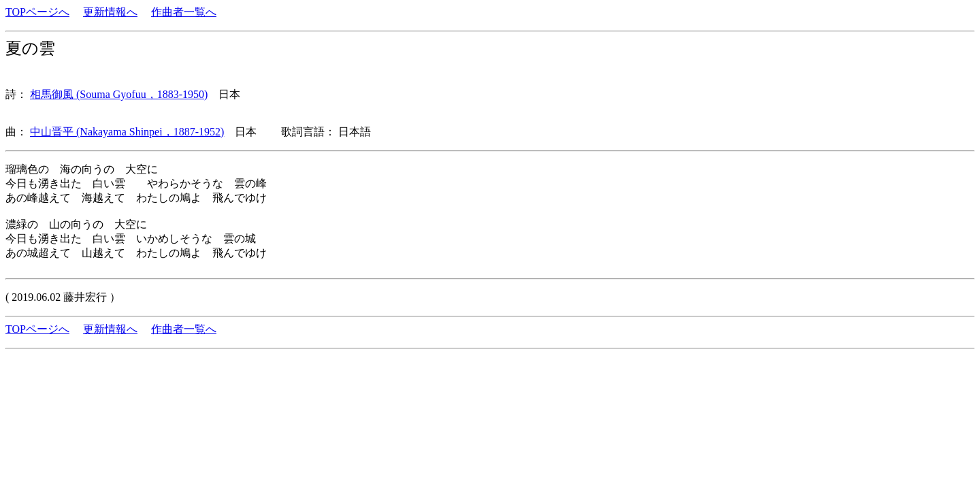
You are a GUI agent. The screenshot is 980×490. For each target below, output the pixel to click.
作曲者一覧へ (184, 12)
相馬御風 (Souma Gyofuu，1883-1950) (119, 94)
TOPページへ (37, 12)
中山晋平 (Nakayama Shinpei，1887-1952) (127, 132)
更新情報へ (110, 12)
